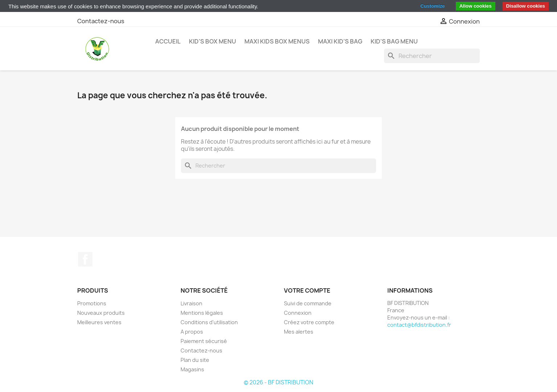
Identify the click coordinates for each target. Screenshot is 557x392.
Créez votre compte (309, 322)
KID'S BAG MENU (394, 41)
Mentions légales (202, 313)
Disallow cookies (526, 6)
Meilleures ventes (99, 322)
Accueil (168, 41)
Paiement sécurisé (204, 341)
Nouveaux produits (101, 313)
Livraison (191, 303)
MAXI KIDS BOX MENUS (277, 41)
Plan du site (195, 360)
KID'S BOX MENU (213, 41)
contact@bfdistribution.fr (419, 325)
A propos (192, 332)
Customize (432, 6)
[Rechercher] (432, 56)
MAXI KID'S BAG (340, 41)
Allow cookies (476, 6)
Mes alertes (299, 332)
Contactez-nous (101, 21)
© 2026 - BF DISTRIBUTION (278, 382)
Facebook (85, 259)
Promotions (92, 303)
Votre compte (307, 290)
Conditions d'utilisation (209, 322)
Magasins (192, 369)
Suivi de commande (308, 303)
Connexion (298, 313)
